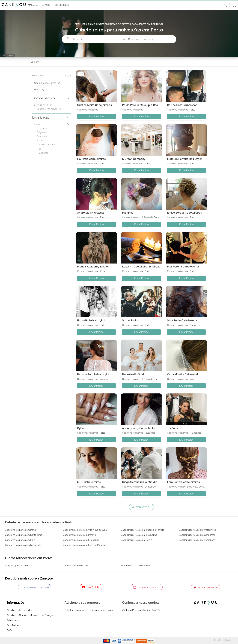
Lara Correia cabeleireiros (183, 482)
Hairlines (128, 213)
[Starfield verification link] (127, 641)
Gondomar (42, 136)
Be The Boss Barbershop (182, 105)
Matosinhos (42, 153)
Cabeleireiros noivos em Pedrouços (197, 540)
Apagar (68, 76)
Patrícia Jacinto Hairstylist (93, 374)
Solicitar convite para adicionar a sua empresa (89, 610)
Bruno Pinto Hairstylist (91, 320)
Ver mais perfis (141, 507)
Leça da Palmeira (46, 145)
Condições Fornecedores (21, 610)
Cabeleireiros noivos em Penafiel (80, 535)
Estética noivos (42, 105)
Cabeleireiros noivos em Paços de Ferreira (143, 530)
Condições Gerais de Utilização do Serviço (30, 615)
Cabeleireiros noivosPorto (76, 566)
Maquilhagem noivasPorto (18, 566)
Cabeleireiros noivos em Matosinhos (197, 530)
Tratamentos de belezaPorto (136, 566)
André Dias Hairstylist (91, 213)
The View (173, 428)
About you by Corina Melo (138, 428)
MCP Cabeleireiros (89, 482)
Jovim (40, 141)
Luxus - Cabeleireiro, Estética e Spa (144, 267)
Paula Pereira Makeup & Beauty (142, 105)
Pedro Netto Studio (134, 374)
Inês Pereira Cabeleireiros (183, 267)
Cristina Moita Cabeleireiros (94, 105)
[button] (32, 5)
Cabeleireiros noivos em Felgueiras (139, 535)
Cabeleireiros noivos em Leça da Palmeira (85, 545)
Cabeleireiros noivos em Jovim (137, 540)
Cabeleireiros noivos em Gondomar (197, 535)
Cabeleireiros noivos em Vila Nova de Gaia (85, 530)
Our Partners (14, 625)
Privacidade (13, 620)
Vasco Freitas (131, 320)
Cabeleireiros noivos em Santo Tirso (24, 535)
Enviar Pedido (96, 117)
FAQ (9, 630)
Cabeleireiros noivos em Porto (20, 530)
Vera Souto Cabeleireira (182, 320)
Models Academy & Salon (93, 267)
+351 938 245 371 (151, 610)
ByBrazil (82, 428)
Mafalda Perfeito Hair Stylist (185, 159)
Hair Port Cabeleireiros (91, 159)
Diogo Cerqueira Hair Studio (140, 482)
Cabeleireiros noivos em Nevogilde (23, 545)
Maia (39, 149)
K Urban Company (134, 159)
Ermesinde (42, 128)
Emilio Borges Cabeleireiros (184, 213)
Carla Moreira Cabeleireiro (184, 374)
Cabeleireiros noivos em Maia (20, 540)
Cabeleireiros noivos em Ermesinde (81, 540)
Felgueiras (42, 132)
